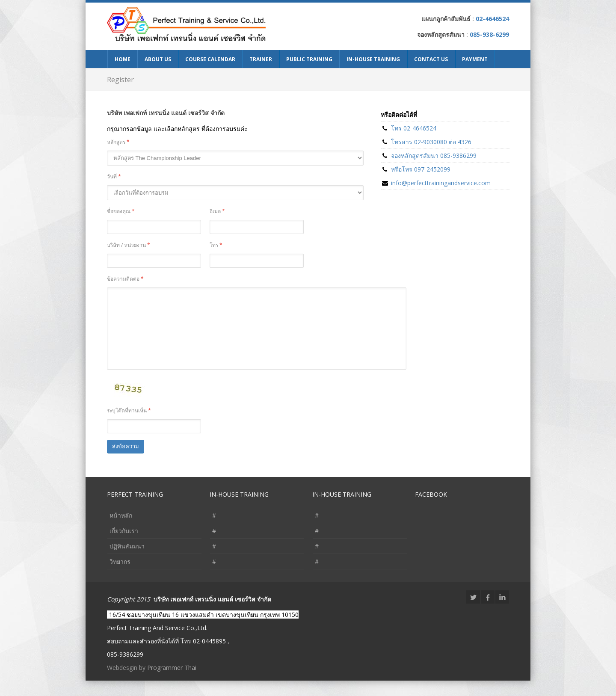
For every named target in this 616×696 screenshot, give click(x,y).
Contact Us (431, 59)
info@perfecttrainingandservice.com (441, 183)
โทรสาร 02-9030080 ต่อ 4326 (431, 142)
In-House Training (373, 59)
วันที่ (114, 176)
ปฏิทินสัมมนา (127, 561)
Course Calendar (210, 59)
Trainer (261, 59)
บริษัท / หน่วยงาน (129, 245)
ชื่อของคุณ (121, 211)
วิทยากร (120, 577)
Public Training (309, 59)
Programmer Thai (172, 683)
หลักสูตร (118, 142)
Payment (475, 59)
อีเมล (217, 211)
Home (123, 59)
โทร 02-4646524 (414, 128)
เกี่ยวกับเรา (124, 546)
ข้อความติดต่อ (125, 279)
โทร (216, 245)
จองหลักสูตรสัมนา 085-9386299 (434, 155)
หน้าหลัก (121, 531)
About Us (158, 59)
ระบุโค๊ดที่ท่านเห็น (129, 426)
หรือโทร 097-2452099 (421, 169)
